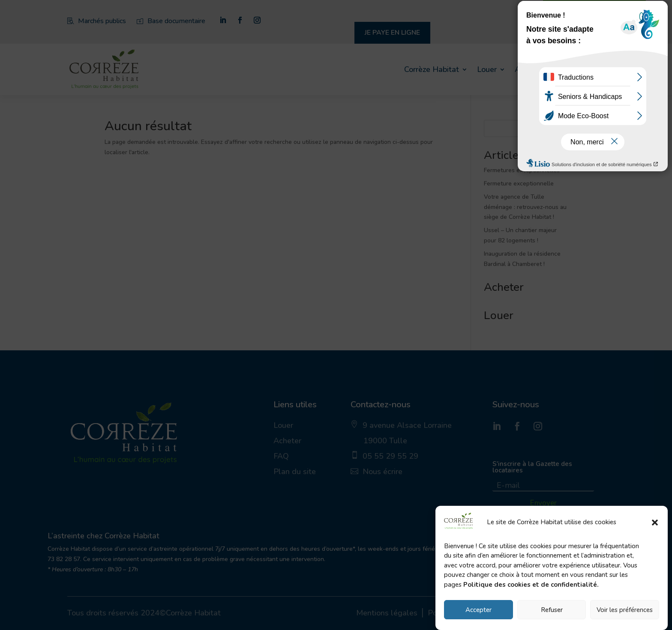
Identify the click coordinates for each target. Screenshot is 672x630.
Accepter (478, 610)
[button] (655, 523)
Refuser (552, 610)
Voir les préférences (625, 610)
